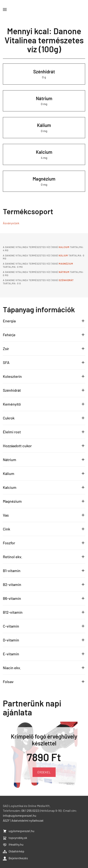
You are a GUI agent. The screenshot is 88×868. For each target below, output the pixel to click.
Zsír (6, 349)
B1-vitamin (12, 571)
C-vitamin (11, 626)
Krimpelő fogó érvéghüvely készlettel (44, 740)
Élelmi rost (12, 432)
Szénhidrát (44, 72)
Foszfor (9, 543)
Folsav (8, 682)
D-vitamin (11, 640)
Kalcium (44, 152)
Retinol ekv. (13, 557)
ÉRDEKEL (44, 772)
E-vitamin (11, 654)
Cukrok (9, 418)
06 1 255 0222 (30, 811)
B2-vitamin (12, 584)
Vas (6, 515)
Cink (6, 529)
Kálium (44, 125)
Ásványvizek (11, 223)
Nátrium (44, 98)
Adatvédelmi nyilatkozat (27, 820)
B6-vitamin (12, 598)
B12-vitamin (13, 612)
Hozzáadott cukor (17, 446)
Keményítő (12, 404)
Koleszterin (12, 376)
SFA (6, 362)
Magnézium (44, 179)
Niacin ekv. (12, 668)
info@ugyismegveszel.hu (20, 815)
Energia (9, 321)
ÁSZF (6, 820)
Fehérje (9, 335)
